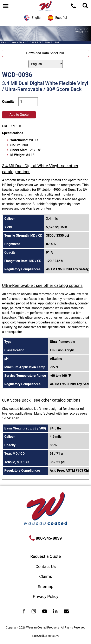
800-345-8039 (48, 538)
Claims (46, 576)
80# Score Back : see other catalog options (41, 400)
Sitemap (45, 587)
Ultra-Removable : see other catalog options (42, 285)
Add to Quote (19, 115)
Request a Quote (46, 556)
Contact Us (46, 566)
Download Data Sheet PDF (46, 53)
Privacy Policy (45, 596)
